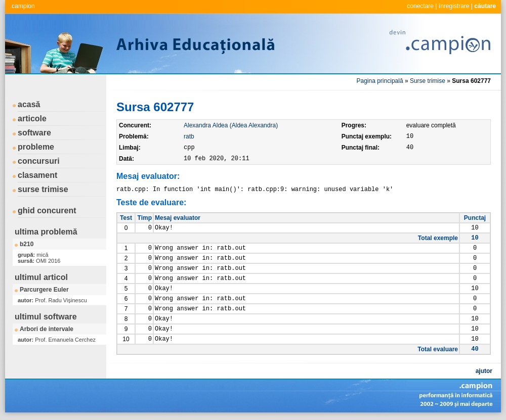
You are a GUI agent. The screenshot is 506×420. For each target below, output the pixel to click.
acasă (29, 104)
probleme (36, 147)
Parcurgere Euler (44, 290)
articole (32, 119)
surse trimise (43, 189)
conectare (420, 6)
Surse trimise (428, 81)
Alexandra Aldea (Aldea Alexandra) (231, 125)
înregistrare (454, 6)
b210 (27, 244)
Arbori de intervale (47, 329)
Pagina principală (380, 81)
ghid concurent (47, 211)
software (34, 133)
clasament (37, 175)
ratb (189, 136)
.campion (23, 6)
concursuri (39, 161)
